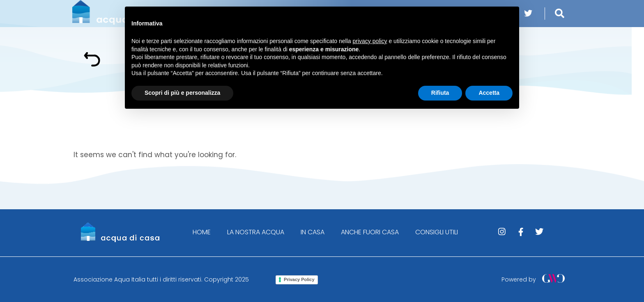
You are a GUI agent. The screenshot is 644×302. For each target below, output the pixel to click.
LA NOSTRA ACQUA (256, 232)
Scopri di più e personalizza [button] (182, 93)
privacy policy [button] (370, 41)
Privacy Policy (299, 279)
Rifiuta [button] (440, 93)
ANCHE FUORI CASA (370, 232)
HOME (202, 232)
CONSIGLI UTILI (437, 232)
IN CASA (313, 232)
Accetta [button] (489, 93)
